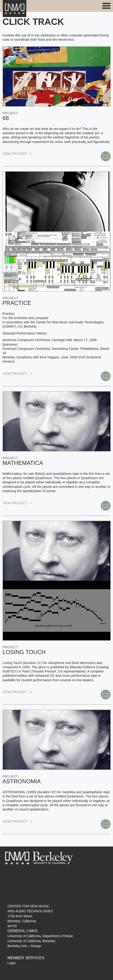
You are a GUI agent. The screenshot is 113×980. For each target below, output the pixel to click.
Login (12, 963)
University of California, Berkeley (32, 941)
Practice (17, 303)
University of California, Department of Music (40, 936)
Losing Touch (24, 652)
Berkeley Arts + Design (24, 946)
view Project (17, 154)
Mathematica (23, 463)
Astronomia (22, 781)
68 (6, 118)
